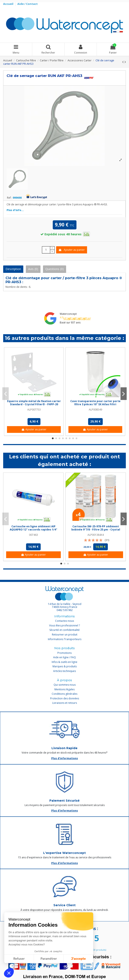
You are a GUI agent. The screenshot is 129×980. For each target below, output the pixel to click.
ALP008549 (95, 410)
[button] (9, 973)
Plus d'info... (15, 210)
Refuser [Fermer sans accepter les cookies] (19, 959)
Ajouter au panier (71, 250)
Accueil (9, 4)
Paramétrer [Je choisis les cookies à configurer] (49, 959)
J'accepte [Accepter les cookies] (78, 959)
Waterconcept (68, 314)
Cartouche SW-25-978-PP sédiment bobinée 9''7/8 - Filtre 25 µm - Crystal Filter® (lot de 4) (96, 529)
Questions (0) (55, 269)
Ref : (10, 198)
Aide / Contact (28, 4)
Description (13, 269)
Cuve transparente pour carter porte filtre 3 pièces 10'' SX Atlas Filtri (95, 403)
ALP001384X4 (96, 535)
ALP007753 (34, 410)
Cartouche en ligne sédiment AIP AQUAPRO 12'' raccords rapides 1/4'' (33, 528)
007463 (33, 535)
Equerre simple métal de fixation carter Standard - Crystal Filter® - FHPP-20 (34, 403)
